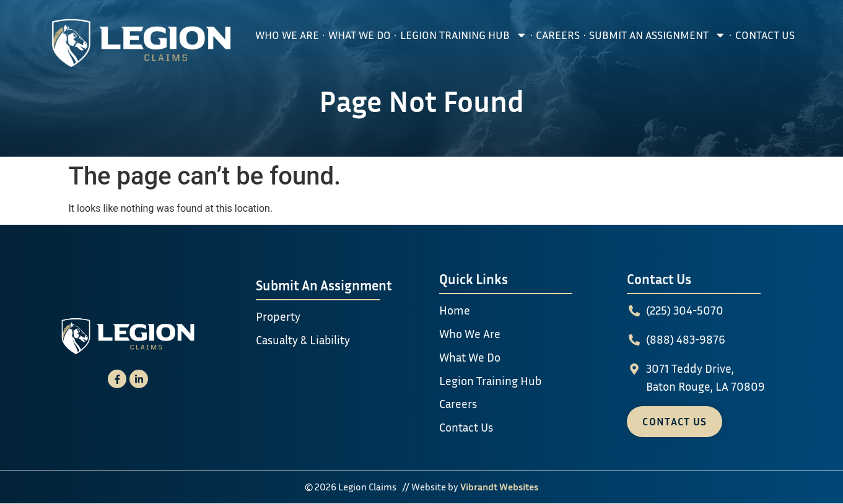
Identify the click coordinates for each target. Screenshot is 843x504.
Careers (558, 35)
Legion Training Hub (464, 35)
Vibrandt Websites (499, 487)
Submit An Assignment (657, 35)
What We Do (360, 35)
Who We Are (287, 35)
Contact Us (765, 35)
